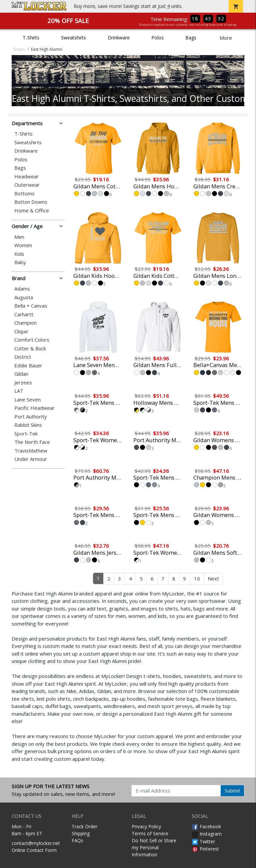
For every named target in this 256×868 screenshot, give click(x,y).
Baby (20, 262)
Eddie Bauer (28, 366)
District (23, 357)
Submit (232, 791)
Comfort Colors (32, 340)
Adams (22, 289)
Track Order (84, 826)
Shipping (81, 833)
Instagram (207, 834)
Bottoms (24, 194)
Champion (25, 323)
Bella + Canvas (31, 306)
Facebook (206, 826)
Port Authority (31, 417)
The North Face (32, 442)
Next (213, 578)
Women (23, 245)
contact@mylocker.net (36, 843)
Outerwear (27, 185)
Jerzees (23, 383)
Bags (191, 38)
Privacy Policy (146, 826)
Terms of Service (150, 833)
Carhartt (24, 314)
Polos (157, 38)
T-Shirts (31, 38)
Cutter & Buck (30, 349)
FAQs (77, 840)
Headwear (26, 177)
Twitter (203, 841)
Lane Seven (27, 400)
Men (19, 237)
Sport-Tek (26, 434)
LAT (19, 391)
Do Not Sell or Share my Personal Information (154, 847)
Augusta (24, 297)
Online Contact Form (34, 850)
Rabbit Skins (28, 425)
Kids (19, 254)
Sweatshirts (73, 38)
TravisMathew (31, 451)
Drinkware (119, 38)
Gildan (21, 374)
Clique (21, 331)
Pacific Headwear (34, 408)
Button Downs (31, 202)
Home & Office (32, 211)
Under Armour (31, 459)
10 (197, 578)
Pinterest (205, 849)
